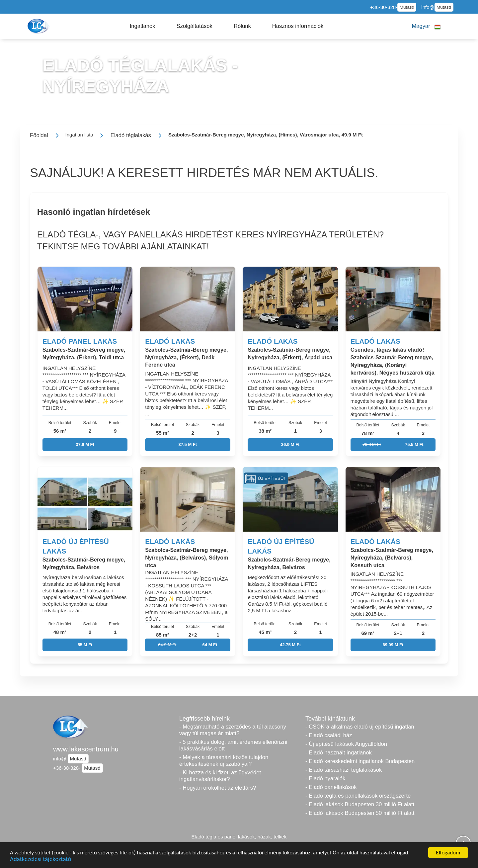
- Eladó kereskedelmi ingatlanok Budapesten (360, 761)
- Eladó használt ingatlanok (339, 753)
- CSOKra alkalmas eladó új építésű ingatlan (360, 727)
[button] (143, 26)
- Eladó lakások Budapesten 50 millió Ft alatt (360, 813)
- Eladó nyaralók (325, 779)
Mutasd (407, 7)
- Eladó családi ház (329, 735)
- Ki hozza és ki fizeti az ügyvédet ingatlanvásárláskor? (220, 776)
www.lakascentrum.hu (86, 749)
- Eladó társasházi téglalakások (344, 770)
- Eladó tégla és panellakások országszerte (358, 796)
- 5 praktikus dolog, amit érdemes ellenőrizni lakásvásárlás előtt (233, 745)
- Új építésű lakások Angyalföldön (346, 744)
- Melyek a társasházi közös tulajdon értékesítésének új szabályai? (224, 761)
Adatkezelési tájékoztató (40, 860)
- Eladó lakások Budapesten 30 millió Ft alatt (360, 804)
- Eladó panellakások (331, 787)
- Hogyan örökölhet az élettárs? (218, 788)
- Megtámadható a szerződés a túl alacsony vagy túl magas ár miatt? (233, 730)
